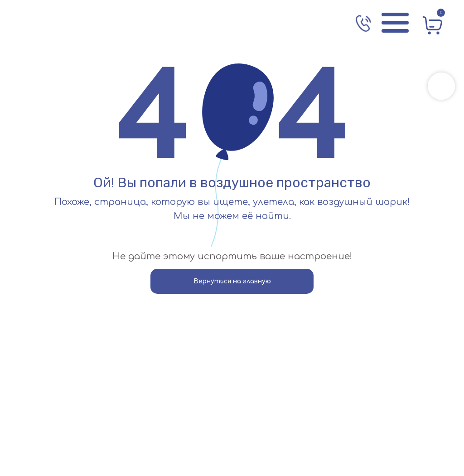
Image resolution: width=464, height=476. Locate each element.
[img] (61, 23)
